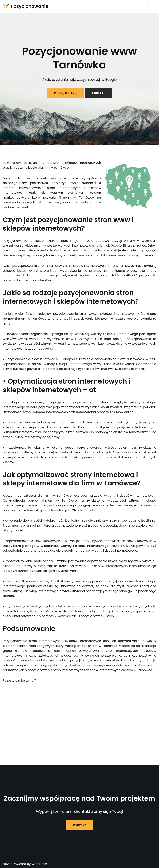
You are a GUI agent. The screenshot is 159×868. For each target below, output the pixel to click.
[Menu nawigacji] (152, 6)
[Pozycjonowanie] (26, 6)
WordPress (40, 864)
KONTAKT (98, 93)
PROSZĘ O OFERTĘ (66, 93)
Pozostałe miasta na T (19, 681)
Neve (7, 864)
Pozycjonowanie (15, 163)
